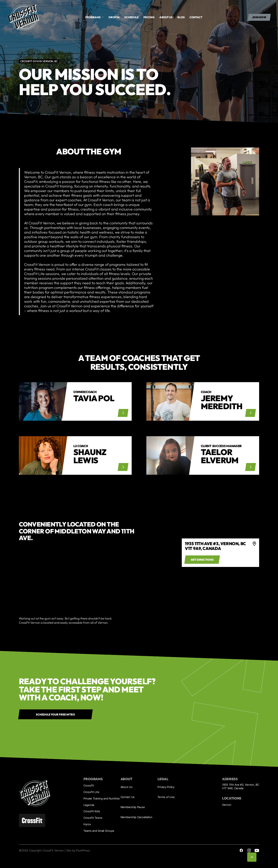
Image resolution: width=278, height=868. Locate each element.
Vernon (227, 805)
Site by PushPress (78, 851)
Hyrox (87, 824)
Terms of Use (166, 797)
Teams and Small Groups (99, 831)
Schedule (131, 17)
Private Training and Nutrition (102, 799)
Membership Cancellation (136, 817)
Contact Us (128, 797)
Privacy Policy (166, 787)
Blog (181, 17)
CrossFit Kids (92, 811)
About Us (127, 787)
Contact (196, 17)
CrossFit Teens (93, 818)
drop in (114, 17)
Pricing (149, 17)
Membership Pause (133, 807)
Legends (89, 805)
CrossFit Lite (91, 792)
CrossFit (89, 786)
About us (166, 17)
